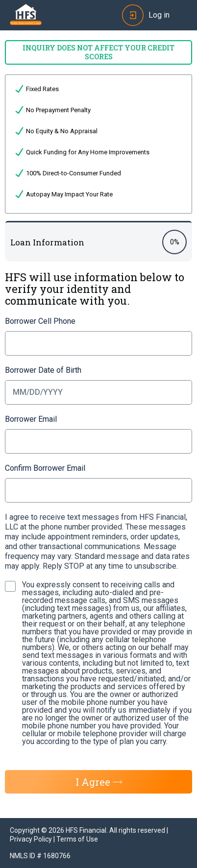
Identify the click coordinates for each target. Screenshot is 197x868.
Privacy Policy (31, 839)
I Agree (99, 782)
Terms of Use (77, 839)
